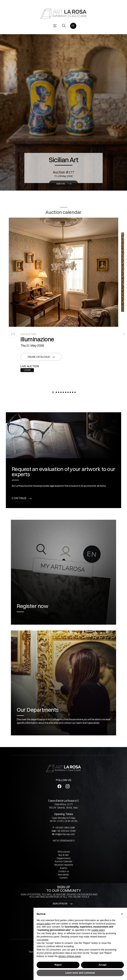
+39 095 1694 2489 (65, 828)
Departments (64, 858)
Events (64, 868)
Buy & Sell (64, 855)
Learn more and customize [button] (80, 973)
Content (64, 878)
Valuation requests (64, 865)
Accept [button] (102, 965)
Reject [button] (58, 965)
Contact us (64, 871)
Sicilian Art (64, 154)
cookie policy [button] (98, 930)
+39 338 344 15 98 (66, 831)
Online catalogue (39, 357)
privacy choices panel (69, 956)
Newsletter (64, 875)
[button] (53, 392)
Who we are (64, 852)
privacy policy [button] (44, 924)
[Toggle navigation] (55, 26)
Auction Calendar (64, 861)
